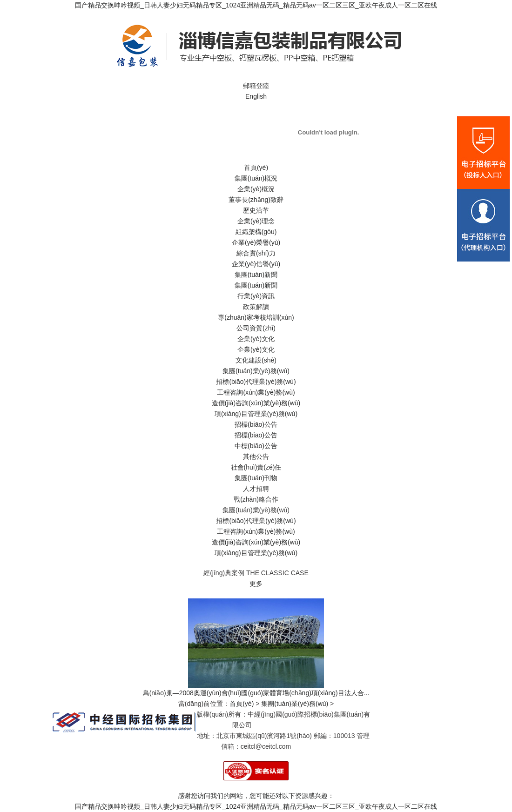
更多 (256, 584)
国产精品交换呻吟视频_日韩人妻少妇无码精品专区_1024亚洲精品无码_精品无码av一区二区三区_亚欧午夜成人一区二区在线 (256, 5)
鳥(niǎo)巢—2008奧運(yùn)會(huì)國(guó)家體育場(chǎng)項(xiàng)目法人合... (256, 693)
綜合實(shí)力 (256, 253)
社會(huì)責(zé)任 (256, 467)
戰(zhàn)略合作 (256, 499)
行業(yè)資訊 (256, 296)
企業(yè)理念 (256, 221)
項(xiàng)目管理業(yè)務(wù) (256, 414)
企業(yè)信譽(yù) (256, 264)
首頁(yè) (256, 168)
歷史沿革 (256, 210)
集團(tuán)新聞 (256, 275)
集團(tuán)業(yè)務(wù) (256, 371)
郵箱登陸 (256, 86)
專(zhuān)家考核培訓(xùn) (256, 317)
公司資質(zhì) (256, 328)
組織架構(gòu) (256, 232)
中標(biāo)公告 (256, 446)
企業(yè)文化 (256, 339)
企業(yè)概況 (256, 189)
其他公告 (256, 456)
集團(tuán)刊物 (256, 478)
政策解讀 (256, 307)
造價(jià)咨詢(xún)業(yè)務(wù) (256, 403)
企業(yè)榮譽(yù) (256, 242)
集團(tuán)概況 (256, 178)
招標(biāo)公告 (256, 424)
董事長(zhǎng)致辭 (256, 200)
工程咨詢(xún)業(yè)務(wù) (256, 392)
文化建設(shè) (256, 360)
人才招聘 (256, 489)
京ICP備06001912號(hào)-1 (294, 725)
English (256, 96)
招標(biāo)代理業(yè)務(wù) (256, 382)
